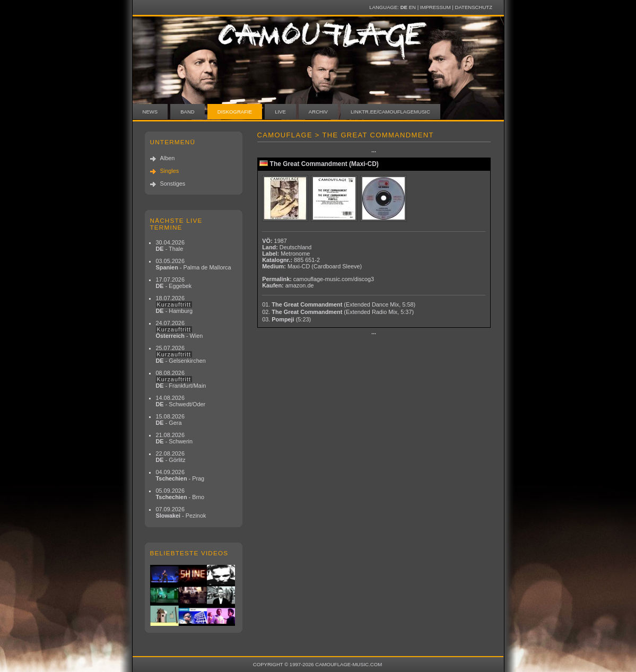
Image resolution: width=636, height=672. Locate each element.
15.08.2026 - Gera (170, 420)
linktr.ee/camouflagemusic (390, 112)
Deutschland (295, 247)
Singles (170, 171)
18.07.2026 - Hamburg (175, 304)
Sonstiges (173, 184)
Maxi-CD (299, 266)
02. (338, 312)
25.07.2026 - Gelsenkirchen (181, 354)
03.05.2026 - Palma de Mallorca (194, 264)
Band (188, 112)
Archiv (318, 112)
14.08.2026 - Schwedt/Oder (181, 401)
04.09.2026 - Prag (180, 475)
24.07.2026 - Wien (180, 329)
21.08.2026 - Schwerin (175, 438)
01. (339, 304)
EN (412, 7)
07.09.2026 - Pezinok (181, 512)
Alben (168, 158)
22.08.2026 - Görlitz (171, 457)
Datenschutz (474, 7)
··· (374, 152)
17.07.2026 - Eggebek (174, 283)
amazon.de (300, 285)
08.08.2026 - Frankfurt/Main (181, 379)
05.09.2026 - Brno (180, 494)
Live (280, 112)
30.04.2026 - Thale (170, 246)
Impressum (435, 7)
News (150, 112)
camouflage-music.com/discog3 (334, 279)
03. (286, 319)
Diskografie (235, 112)
